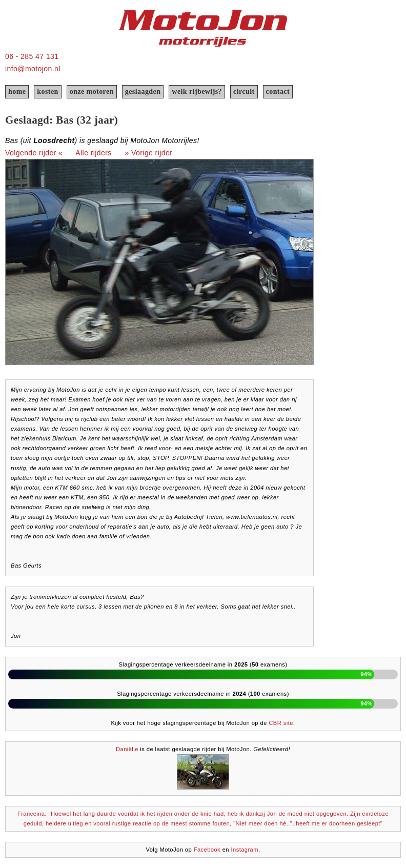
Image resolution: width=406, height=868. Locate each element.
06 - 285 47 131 (32, 56)
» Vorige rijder (149, 153)
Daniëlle (127, 749)
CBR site (281, 723)
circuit (244, 92)
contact (278, 92)
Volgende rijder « (34, 153)
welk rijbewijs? (197, 92)
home (17, 92)
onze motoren (92, 92)
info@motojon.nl (33, 69)
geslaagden (143, 92)
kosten (47, 92)
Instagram (245, 850)
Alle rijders (93, 153)
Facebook (207, 850)
